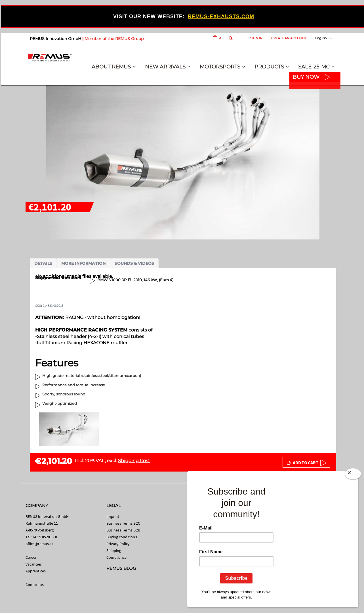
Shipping (114, 551)
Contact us (35, 585)
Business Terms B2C (123, 523)
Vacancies (34, 564)
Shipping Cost (134, 461)
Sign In (256, 38)
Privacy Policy (118, 544)
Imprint (113, 516)
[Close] (353, 475)
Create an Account (289, 38)
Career (31, 557)
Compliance (117, 557)
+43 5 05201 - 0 (45, 537)
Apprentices (36, 571)
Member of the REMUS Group (114, 39)
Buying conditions (122, 537)
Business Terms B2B (123, 530)
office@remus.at (39, 544)
